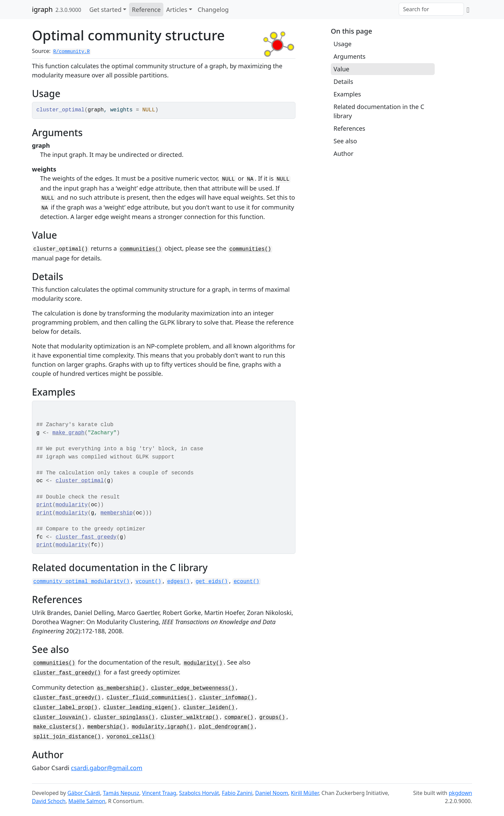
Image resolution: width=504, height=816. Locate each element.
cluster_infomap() (227, 698)
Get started (105, 10)
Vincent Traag (159, 793)
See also (345, 141)
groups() (272, 718)
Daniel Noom (272, 793)
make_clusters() (57, 727)
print (44, 505)
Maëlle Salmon (87, 801)
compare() (239, 718)
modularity (72, 505)
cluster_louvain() (61, 718)
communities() (141, 249)
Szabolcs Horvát (199, 793)
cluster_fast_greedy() (67, 673)
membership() (106, 727)
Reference (146, 10)
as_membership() (121, 688)
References (349, 128)
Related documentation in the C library (379, 111)
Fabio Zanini (237, 793)
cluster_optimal (80, 481)
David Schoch (49, 801)
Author (344, 153)
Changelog (213, 10)
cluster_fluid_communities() (150, 698)
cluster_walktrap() (190, 718)
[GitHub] (468, 10)
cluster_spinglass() (124, 718)
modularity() (203, 663)
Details (343, 81)
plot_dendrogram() (226, 727)
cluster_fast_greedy (86, 537)
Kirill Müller (305, 793)
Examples (347, 94)
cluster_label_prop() (65, 708)
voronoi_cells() (131, 737)
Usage (343, 44)
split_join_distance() (67, 737)
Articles (177, 10)
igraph (42, 9)
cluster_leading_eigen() (140, 708)
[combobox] (431, 9)
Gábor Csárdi (84, 793)
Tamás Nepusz (121, 793)
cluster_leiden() (209, 708)
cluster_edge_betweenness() (193, 688)
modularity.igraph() (162, 727)
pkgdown (460, 793)
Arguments (349, 56)
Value (341, 69)
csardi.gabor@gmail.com (107, 768)
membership (117, 513)
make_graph (68, 433)
